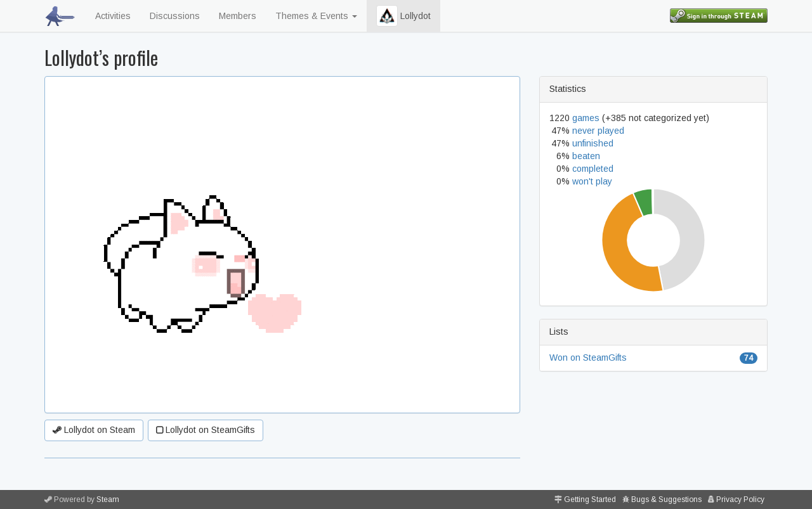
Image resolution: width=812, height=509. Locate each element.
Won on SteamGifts (588, 358)
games (586, 118)
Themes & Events (316, 16)
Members (238, 16)
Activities (113, 16)
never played (598, 131)
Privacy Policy (740, 499)
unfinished (593, 143)
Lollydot (403, 16)
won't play (592, 181)
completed (593, 169)
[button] (387, 16)
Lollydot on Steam (94, 430)
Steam (108, 499)
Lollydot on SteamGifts (206, 430)
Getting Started (590, 499)
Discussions (175, 16)
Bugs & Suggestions (666, 499)
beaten (586, 156)
